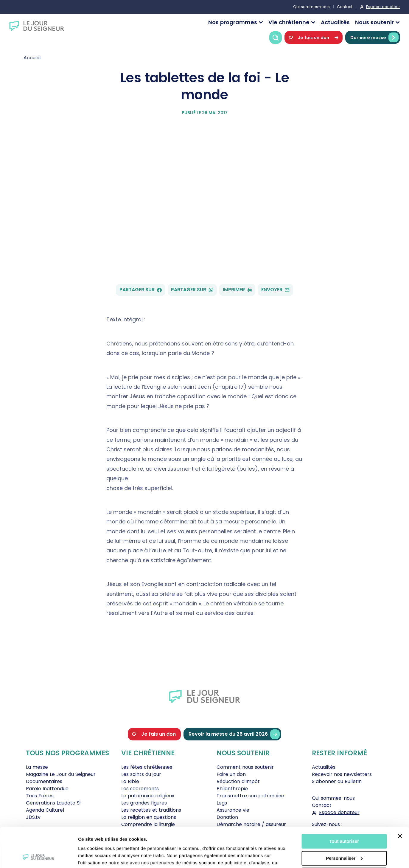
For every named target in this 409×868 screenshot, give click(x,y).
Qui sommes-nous (311, 7)
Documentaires (44, 781)
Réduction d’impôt (238, 781)
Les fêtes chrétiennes (147, 767)
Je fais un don (314, 37)
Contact (345, 7)
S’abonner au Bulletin (337, 781)
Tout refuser (344, 838)
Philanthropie (232, 789)
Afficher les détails (98, 856)
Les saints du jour (141, 774)
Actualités (335, 22)
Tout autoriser (344, 804)
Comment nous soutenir (245, 767)
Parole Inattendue (47, 789)
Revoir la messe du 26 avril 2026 (234, 734)
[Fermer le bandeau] (400, 799)
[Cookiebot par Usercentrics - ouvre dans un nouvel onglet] (39, 856)
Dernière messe (374, 37)
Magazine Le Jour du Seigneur (61, 774)
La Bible (130, 781)
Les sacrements (140, 789)
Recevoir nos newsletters (342, 774)
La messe (37, 767)
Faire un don (231, 774)
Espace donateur (383, 7)
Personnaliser (344, 821)
